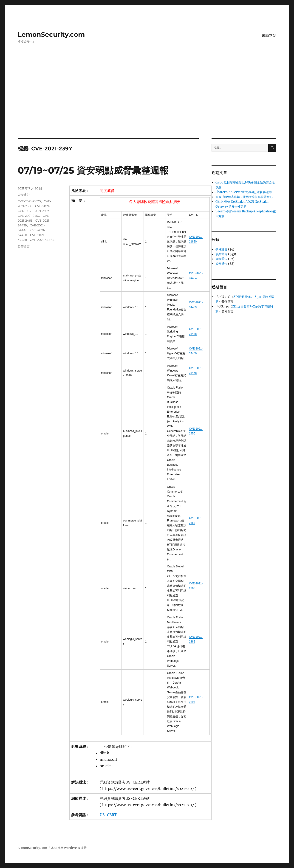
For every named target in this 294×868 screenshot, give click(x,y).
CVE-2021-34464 (42, 240)
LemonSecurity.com (51, 34)
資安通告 (24, 195)
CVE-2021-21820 (29, 201)
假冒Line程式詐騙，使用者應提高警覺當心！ (246, 197)
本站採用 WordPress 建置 (69, 848)
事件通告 (221, 249)
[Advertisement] (147, 104)
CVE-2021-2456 (29, 216)
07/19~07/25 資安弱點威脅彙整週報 (93, 170)
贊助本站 (269, 35)
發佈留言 (24, 246)
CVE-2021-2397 (38, 211)
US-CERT (108, 815)
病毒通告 (221, 259)
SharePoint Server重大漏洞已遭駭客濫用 (244, 192)
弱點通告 (221, 254)
